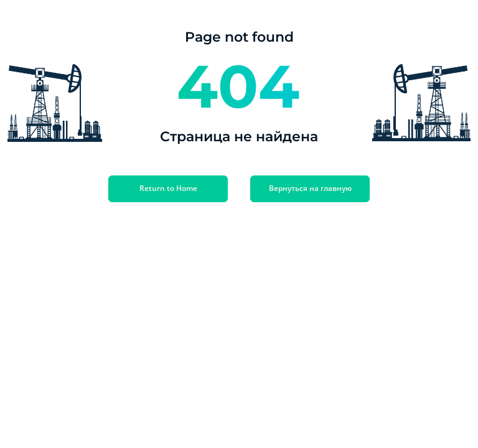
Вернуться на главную (310, 188)
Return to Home (168, 188)
